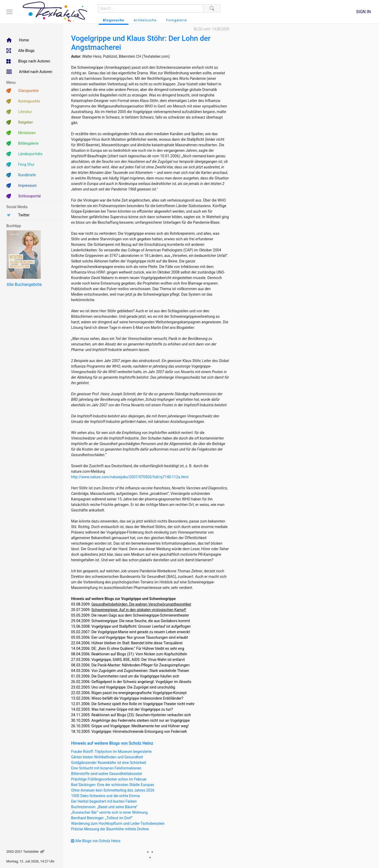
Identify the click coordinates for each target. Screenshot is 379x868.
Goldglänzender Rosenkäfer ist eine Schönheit (109, 763)
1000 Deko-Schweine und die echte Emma (105, 796)
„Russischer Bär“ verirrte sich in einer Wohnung (109, 812)
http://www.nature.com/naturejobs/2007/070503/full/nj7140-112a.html (130, 477)
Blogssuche (114, 20)
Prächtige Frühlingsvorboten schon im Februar (109, 779)
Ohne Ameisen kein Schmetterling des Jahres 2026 (113, 790)
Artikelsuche (145, 20)
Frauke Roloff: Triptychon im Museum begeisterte (111, 752)
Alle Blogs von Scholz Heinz (96, 841)
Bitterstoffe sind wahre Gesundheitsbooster (107, 774)
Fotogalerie (176, 20)
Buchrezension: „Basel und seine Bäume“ (104, 807)
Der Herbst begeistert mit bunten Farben (104, 801)
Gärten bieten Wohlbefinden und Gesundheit (107, 757)
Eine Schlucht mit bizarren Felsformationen (106, 768)
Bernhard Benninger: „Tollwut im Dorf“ (102, 818)
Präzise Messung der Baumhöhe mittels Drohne (110, 829)
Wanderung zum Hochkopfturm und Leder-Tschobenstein (118, 823)
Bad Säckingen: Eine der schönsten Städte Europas (113, 785)
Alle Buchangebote (24, 284)
